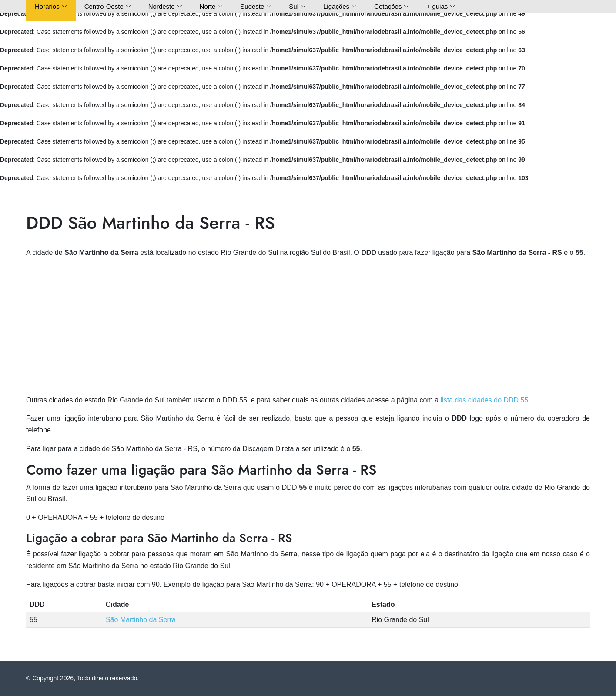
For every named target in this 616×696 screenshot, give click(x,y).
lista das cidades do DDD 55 (485, 400)
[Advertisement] (308, 327)
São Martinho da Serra (141, 620)
